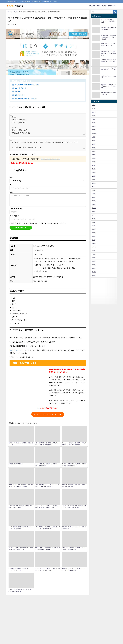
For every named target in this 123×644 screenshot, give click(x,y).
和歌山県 (94, 208)
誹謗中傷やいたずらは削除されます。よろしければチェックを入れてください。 (41, 224)
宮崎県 (94, 268)
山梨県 (94, 155)
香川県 (94, 240)
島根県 (94, 215)
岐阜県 (94, 176)
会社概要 (17, 92)
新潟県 (94, 162)
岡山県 (94, 219)
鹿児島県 (94, 272)
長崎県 (94, 258)
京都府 (94, 201)
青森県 (94, 109)
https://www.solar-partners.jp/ (51, 159)
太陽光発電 (92, 6)
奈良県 (94, 204)
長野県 (94, 158)
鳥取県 (94, 212)
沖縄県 (94, 275)
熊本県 (94, 261)
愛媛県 (94, 243)
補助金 (104, 6)
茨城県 (94, 144)
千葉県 (94, 141)
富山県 (94, 165)
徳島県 (94, 236)
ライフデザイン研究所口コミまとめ (26, 99)
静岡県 (94, 180)
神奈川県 (94, 133)
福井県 (94, 173)
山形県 (94, 123)
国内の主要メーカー (16, 350)
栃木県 (94, 148)
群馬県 (94, 151)
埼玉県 (94, 137)
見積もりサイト (112, 6)
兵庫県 (94, 190)
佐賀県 (94, 254)
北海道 (94, 105)
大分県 (94, 265)
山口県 (94, 233)
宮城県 (94, 119)
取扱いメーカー (19, 95)
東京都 (94, 130)
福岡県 (94, 251)
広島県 (94, 222)
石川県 (94, 169)
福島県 (94, 126)
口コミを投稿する (20, 88)
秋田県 (94, 116)
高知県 (94, 247)
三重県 (94, 194)
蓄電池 (99, 6)
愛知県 (94, 183)
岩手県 (94, 112)
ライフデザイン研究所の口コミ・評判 (26, 85)
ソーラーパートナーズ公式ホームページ (48, 414)
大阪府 (94, 187)
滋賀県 (94, 197)
